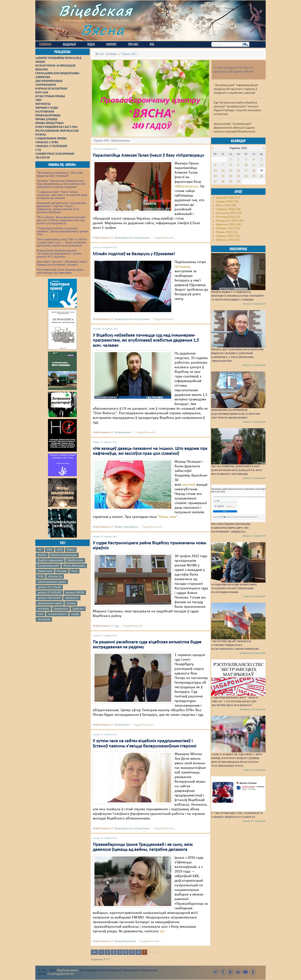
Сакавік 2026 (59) (227, 202)
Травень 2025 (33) (228, 240)
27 (215, 182)
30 (238, 182)
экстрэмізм (44, 619)
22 (231, 176)
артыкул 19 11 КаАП (49, 587)
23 (238, 176)
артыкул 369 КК (75, 593)
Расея (74, 571)
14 (223, 170)
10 (246, 165)
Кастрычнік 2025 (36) (230, 221)
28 (223, 182)
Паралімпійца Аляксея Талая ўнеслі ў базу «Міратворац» (148, 156)
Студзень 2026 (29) (228, 209)
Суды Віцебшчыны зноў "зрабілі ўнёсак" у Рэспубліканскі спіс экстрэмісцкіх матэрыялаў (235, 701)
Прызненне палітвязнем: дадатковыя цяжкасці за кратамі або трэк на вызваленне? (236, 414)
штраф (75, 614)
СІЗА (41, 576)
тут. (162, 931)
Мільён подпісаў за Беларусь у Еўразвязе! (134, 254)
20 (215, 176)
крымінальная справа (50, 603)
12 (261, 165)
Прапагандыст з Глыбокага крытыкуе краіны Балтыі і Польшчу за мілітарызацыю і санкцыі (238, 296)
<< (94, 952)
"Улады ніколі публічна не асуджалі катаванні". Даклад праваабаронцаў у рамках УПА (62, 231)
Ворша (71, 550)
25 (254, 176)
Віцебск (42, 555)
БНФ (50, 550)
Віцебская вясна (67, 970)
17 (246, 170)
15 (231, 170)
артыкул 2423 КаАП (49, 598)
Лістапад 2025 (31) (228, 217)
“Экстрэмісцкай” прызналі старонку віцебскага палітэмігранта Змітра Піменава (235, 645)
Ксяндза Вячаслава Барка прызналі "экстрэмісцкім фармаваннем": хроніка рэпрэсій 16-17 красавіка (59, 254)
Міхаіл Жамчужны (74, 566)
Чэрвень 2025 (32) (228, 236)
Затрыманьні (123, 432)
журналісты (72, 598)
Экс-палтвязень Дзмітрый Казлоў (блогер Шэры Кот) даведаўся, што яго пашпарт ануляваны (237, 470)
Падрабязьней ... (165, 238)
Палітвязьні (122, 725)
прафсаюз (78, 609)
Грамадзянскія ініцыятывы (132, 238)
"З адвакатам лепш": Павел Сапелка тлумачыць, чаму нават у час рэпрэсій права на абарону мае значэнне (62, 195)
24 (246, 176)
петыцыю (182, 267)
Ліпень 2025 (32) (227, 232)
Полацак (62, 571)
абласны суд (55, 576)
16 (238, 170)
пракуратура (61, 609)
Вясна (103, 30)
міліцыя (71, 603)
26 (261, 176)
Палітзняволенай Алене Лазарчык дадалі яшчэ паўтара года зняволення (60, 271)
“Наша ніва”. (168, 517)
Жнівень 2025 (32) (228, 228)
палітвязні (43, 609)
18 (254, 170)
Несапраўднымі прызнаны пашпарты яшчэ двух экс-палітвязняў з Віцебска (231, 528)
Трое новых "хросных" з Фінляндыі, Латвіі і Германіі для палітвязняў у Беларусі (62, 263)
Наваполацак (45, 571)
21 (223, 176)
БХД (60, 550)
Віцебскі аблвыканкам (64, 555)
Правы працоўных (126, 527)
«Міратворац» (186, 186)
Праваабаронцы (125, 941)
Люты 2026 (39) (226, 205)
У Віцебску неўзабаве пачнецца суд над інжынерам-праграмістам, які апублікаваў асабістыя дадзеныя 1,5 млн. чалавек (146, 341)
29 (231, 182)
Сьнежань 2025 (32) (229, 213)
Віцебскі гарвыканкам (50, 560)
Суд (117, 626)
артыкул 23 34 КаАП (49, 593)
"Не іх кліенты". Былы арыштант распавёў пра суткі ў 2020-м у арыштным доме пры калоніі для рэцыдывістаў (61, 220)
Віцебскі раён (75, 560)
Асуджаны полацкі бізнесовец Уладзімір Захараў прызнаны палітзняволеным (234, 588)
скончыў (189, 485)
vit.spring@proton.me (61, 974)
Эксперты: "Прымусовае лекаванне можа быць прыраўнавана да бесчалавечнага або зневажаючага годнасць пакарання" (61, 184)
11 (254, 165)
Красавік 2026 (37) (228, 198)
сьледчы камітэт (57, 614)
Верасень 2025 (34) (229, 225)
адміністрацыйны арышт (52, 582)
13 (215, 170)
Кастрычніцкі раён (48, 566)
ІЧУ (40, 550)
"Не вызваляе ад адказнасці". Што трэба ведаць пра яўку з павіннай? (60, 174)
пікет (41, 614)
